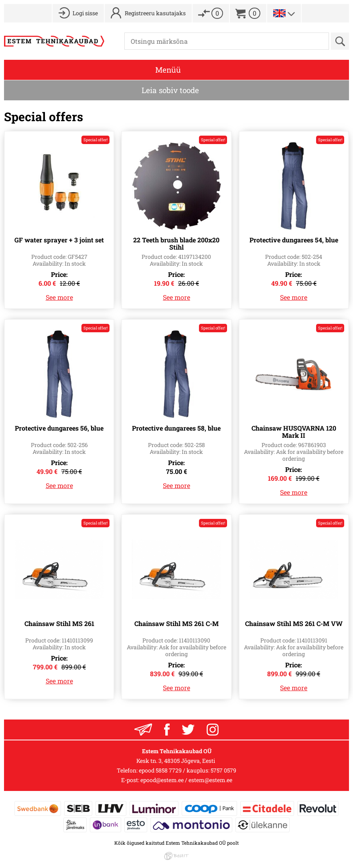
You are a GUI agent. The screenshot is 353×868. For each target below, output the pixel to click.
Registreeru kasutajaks (155, 13)
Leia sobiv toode (170, 90)
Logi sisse (85, 13)
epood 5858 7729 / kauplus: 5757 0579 (188, 770)
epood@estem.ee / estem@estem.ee (186, 780)
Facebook (167, 730)
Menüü (168, 70)
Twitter (188, 730)
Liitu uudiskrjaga (143, 730)
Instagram (213, 730)
